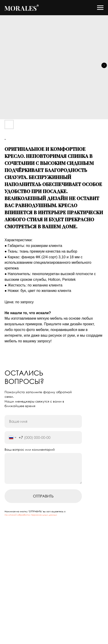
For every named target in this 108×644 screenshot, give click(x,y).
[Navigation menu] (100, 8)
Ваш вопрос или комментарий (30, 449)
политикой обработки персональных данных (31, 515)
